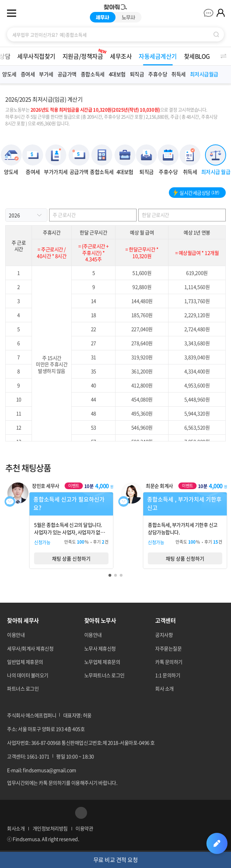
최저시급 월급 (216, 171)
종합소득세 (93, 74)
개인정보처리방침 (50, 828)
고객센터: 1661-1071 (28, 756)
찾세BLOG (197, 56)
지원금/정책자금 (85, 54)
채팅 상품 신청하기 (71, 558)
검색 (216, 34)
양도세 (9, 74)
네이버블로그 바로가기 (47, 813)
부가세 (46, 74)
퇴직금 (137, 74)
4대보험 (117, 74)
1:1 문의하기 (168, 675)
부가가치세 (56, 171)
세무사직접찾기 (36, 56)
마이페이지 (221, 13)
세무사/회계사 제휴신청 (30, 648)
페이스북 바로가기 (13, 813)
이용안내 (16, 635)
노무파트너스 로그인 (104, 675)
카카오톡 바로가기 (64, 813)
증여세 (28, 74)
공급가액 (67, 74)
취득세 (179, 74)
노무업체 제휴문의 (102, 662)
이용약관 (84, 828)
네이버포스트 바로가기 (30, 813)
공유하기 (81, 813)
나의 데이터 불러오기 (28, 675)
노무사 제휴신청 (100, 648)
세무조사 (121, 56)
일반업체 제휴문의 (25, 662)
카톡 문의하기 (169, 662)
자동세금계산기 (158, 56)
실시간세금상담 (195, 193)
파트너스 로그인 (23, 688)
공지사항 (164, 635)
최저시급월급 (204, 74)
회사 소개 (164, 688)
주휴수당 (158, 74)
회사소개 (16, 828)
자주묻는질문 (168, 648)
